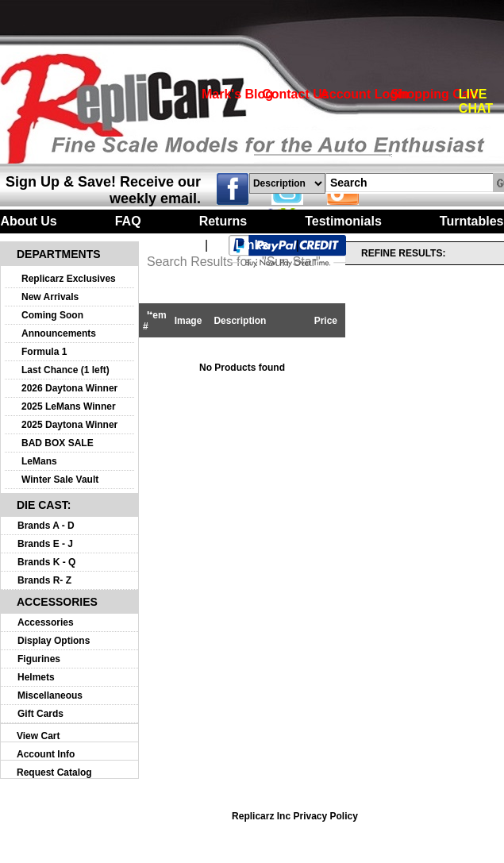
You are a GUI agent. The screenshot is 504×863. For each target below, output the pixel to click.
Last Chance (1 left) (65, 370)
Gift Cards (40, 714)
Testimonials (343, 221)
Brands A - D (46, 526)
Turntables (472, 221)
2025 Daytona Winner (69, 425)
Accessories (46, 622)
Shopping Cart (434, 94)
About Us (29, 221)
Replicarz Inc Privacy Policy (295, 816)
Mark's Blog (237, 94)
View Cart (38, 736)
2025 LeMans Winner (69, 406)
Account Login (364, 94)
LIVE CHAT (476, 101)
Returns (223, 221)
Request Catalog (54, 772)
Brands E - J (45, 544)
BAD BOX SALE (58, 443)
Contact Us (295, 94)
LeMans (39, 461)
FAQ (128, 221)
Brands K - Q (46, 562)
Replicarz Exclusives (69, 279)
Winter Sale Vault (60, 480)
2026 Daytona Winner (69, 388)
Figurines (39, 659)
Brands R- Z (44, 580)
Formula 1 (44, 352)
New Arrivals (50, 297)
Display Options (54, 641)
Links (252, 245)
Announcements (59, 333)
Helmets (36, 677)
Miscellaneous (50, 695)
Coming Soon (52, 315)
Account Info (46, 754)
